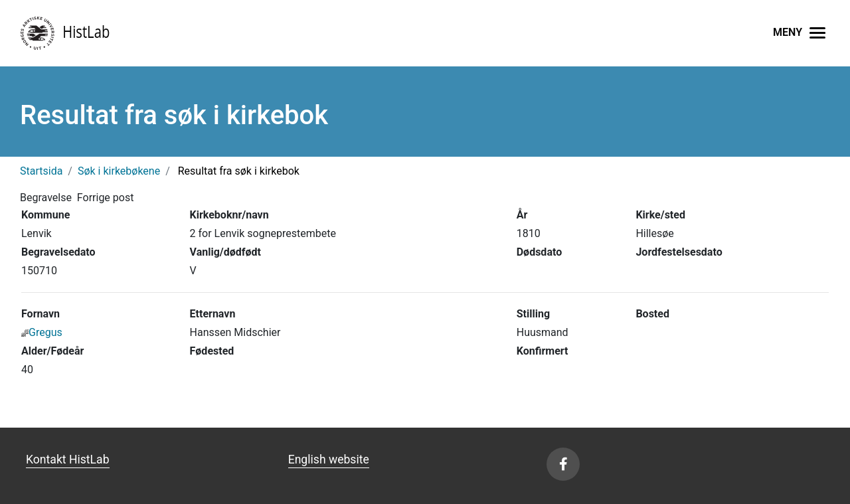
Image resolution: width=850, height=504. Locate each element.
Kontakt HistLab (68, 460)
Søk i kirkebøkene (119, 171)
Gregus (42, 332)
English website (329, 460)
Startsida (41, 171)
